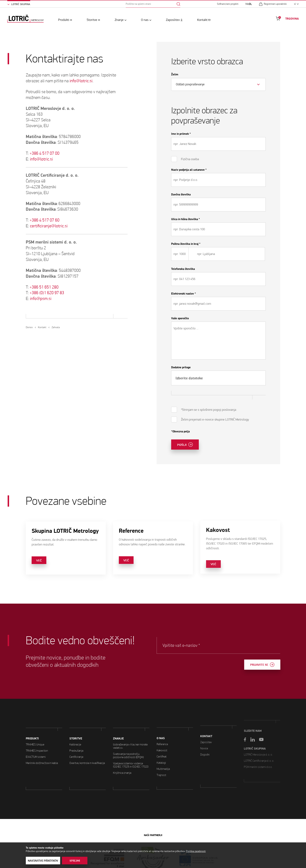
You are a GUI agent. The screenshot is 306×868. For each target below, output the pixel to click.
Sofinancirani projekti (228, 4)
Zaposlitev (173, 20)
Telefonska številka (183, 269)
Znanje (119, 20)
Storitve (92, 20)
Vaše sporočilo (180, 318)
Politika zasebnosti (196, 851)
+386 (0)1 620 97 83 (47, 293)
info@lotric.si (81, 81)
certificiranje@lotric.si (49, 226)
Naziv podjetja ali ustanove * (189, 170)
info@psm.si (41, 299)
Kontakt (202, 20)
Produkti (64, 20)
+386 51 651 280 (44, 287)
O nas (145, 20)
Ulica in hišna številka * (186, 219)
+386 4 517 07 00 (45, 153)
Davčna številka (181, 194)
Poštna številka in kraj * (186, 244)
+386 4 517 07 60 (45, 220)
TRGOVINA (292, 19)
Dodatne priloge (181, 367)
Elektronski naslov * (184, 294)
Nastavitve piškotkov (43, 861)
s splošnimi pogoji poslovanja (217, 410)
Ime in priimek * (181, 134)
